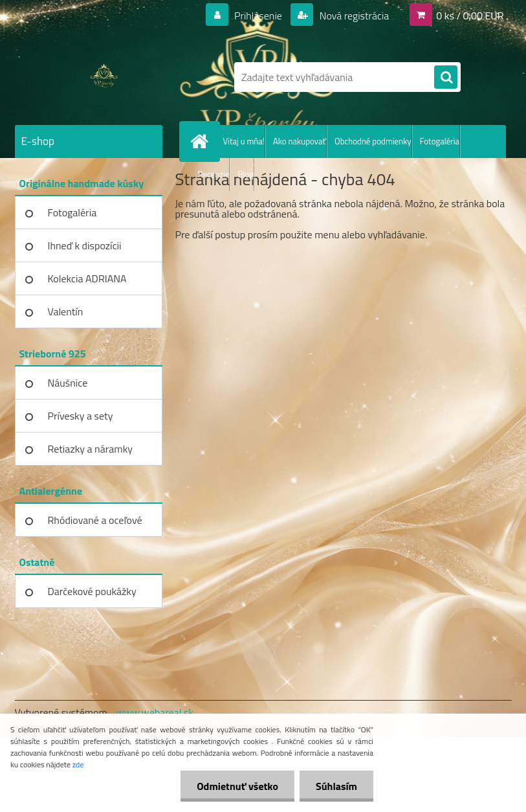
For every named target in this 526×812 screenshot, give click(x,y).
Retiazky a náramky (91, 449)
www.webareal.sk (155, 712)
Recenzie (214, 174)
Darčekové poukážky (92, 591)
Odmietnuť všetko (237, 786)
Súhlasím (336, 786)
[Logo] (104, 77)
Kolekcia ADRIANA (87, 278)
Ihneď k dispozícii (85, 245)
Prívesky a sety (81, 416)
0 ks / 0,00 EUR (470, 16)
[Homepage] (203, 141)
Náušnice (68, 383)
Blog (246, 174)
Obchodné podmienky (373, 141)
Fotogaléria (440, 141)
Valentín (66, 311)
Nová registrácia (353, 16)
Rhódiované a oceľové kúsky (95, 524)
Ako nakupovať (300, 141)
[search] (446, 78)
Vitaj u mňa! (244, 141)
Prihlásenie (258, 16)
